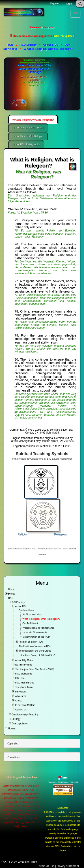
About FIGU (21, 606)
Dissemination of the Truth (36, 637)
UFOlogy (16, 719)
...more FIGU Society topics (26, 144)
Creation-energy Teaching (25, 714)
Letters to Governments (35, 632)
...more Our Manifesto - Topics (28, 128)
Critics (18, 701)
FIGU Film (20, 678)
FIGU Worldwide (24, 674)
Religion (23, 534)
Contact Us (21, 709)
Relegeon (60, 534)
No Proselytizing (24, 665)
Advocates (21, 696)
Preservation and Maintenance (38, 628)
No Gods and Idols (32, 614)
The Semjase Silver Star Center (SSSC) (35, 669)
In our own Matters (25, 705)
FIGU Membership (25, 683)
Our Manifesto (26, 610)
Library (12, 728)
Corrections (13, 757)
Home (11, 589)
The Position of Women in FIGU (35, 646)
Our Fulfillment (30, 623)
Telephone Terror (24, 687)
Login (69, 4)
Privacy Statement (68, 866)
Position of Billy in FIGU (31, 642)
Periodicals (21, 692)
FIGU (11, 598)
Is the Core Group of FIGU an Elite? (37, 655)
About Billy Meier (24, 660)
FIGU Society (18, 602)
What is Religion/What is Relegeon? (33, 120)
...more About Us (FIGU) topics (28, 136)
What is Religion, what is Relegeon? (41, 619)
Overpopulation (20, 723)
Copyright (12, 743)
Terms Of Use (46, 866)
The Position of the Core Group (35, 651)
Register (55, 3)
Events (12, 594)
